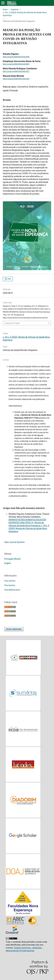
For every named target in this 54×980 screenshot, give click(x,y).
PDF (9, 279)
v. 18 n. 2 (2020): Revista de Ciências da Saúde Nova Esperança (25, 14)
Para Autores (10, 585)
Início (5, 10)
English (8, 563)
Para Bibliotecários (12, 590)
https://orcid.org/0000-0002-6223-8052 (16, 64)
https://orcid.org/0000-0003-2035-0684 (16, 57)
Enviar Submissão (14, 629)
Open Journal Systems (14, 542)
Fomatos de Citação (12, 323)
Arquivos (15, 10)
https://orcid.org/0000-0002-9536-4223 (16, 79)
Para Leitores (10, 581)
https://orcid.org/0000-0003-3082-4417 (16, 71)
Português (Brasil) (12, 559)
